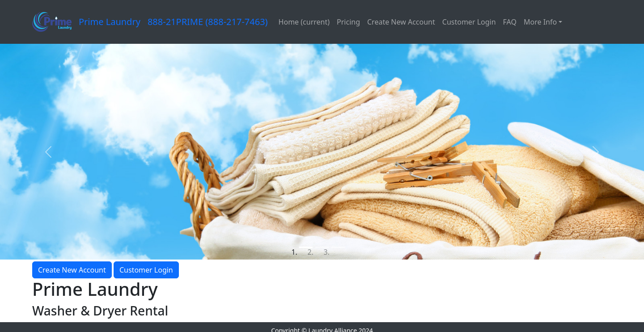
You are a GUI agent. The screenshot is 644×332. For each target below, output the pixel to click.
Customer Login (469, 22)
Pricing (348, 22)
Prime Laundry (110, 22)
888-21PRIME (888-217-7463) (208, 22)
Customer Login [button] (146, 270)
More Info (540, 22)
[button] (48, 152)
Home (304, 22)
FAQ (510, 22)
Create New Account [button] (72, 270)
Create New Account (401, 22)
